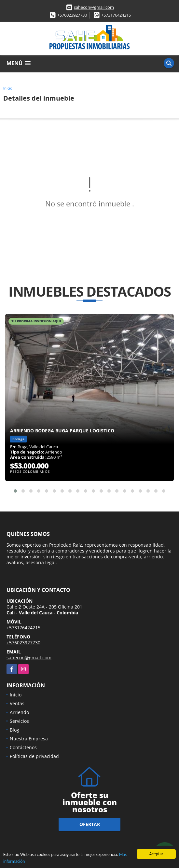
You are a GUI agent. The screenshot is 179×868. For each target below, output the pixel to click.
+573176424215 (116, 15)
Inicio (8, 88)
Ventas (17, 703)
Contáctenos (23, 747)
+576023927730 (72, 15)
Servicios (19, 721)
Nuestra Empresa (29, 739)
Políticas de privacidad (34, 756)
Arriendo (19, 712)
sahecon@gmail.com (94, 7)
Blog (14, 730)
